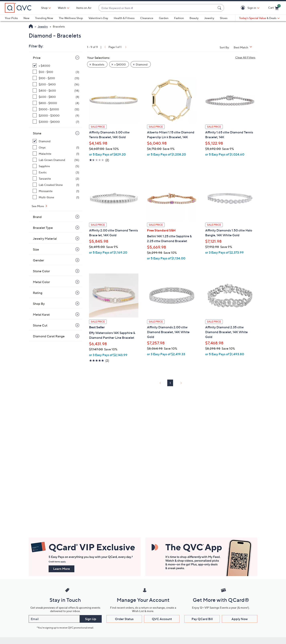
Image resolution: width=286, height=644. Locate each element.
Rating (38, 293)
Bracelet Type (43, 228)
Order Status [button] (124, 619)
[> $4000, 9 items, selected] (56, 66)
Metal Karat (41, 314)
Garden (164, 18)
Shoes (224, 18)
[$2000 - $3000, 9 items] (56, 115)
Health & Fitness (124, 18)
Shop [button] (44, 8)
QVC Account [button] (162, 619)
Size (36, 249)
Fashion (179, 18)
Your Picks (11, 18)
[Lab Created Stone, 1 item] (56, 185)
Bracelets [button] (98, 64)
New (26, 18)
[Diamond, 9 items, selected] (56, 141)
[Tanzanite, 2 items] (56, 179)
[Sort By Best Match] (244, 47)
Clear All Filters (245, 57)
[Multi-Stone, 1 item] (56, 197)
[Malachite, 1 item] (56, 154)
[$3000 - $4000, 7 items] (56, 122)
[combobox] (157, 8)
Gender (39, 260)
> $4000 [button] (120, 64)
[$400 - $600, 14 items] (56, 91)
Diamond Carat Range (49, 336)
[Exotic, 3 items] (56, 172)
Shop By (39, 304)
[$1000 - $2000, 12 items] (56, 109)
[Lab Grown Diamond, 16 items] (56, 160)
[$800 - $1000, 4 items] (56, 103)
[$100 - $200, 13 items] (56, 78)
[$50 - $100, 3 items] (56, 72)
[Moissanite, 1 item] (56, 191)
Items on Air (84, 8)
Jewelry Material (45, 239)
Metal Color (41, 282)
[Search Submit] (220, 8)
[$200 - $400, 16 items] (56, 84)
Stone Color (41, 271)
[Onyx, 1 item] (56, 147)
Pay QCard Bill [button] (202, 619)
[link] (105, 47)
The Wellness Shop (71, 18)
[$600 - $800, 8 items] (56, 97)
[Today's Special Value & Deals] (259, 18)
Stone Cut (40, 325)
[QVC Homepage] (31, 27)
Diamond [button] (142, 64)
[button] (244, 8)
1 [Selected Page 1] (170, 383)
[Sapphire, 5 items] (56, 166)
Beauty (194, 18)
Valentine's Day (98, 18)
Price (37, 58)
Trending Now (44, 18)
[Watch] (62, 8)
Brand (37, 217)
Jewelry (209, 18)
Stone (37, 133)
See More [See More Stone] (38, 206)
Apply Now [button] (240, 619)
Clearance (147, 18)
